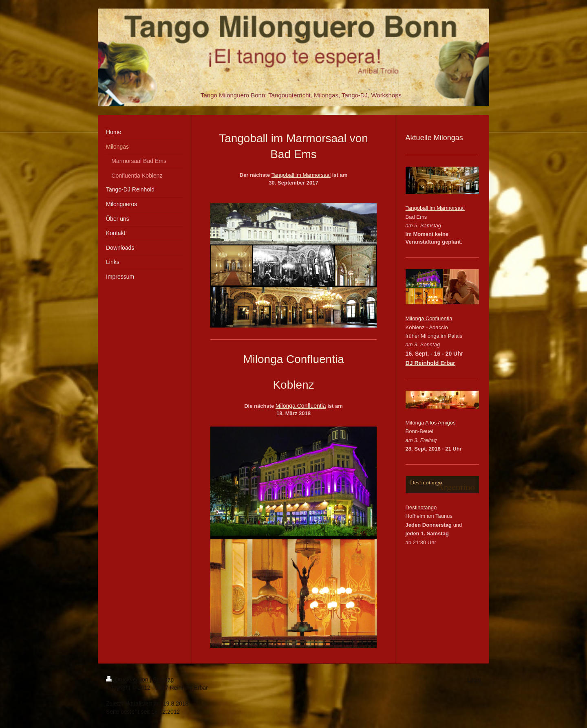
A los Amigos (440, 423)
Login (474, 680)
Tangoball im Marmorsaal (301, 175)
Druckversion (128, 680)
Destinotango (421, 507)
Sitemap (163, 680)
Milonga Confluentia (301, 406)
